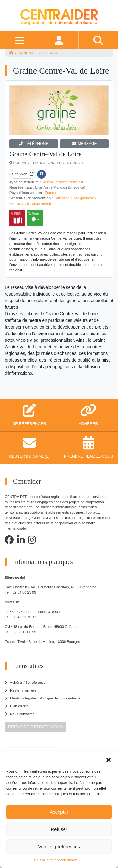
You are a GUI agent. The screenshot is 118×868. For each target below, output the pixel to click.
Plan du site (19, 706)
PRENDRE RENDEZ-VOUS (36, 727)
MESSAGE (84, 144)
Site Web (23, 174)
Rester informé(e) (24, 690)
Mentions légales (23, 698)
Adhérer (16, 683)
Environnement (39, 203)
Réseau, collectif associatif (62, 182)
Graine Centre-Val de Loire (45, 154)
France (51, 193)
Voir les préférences (59, 846)
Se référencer (36, 683)
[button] (109, 759)
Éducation (62, 198)
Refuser (59, 829)
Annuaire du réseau (38, 53)
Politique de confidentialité (56, 860)
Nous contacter (22, 714)
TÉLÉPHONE (34, 144)
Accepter (59, 812)
